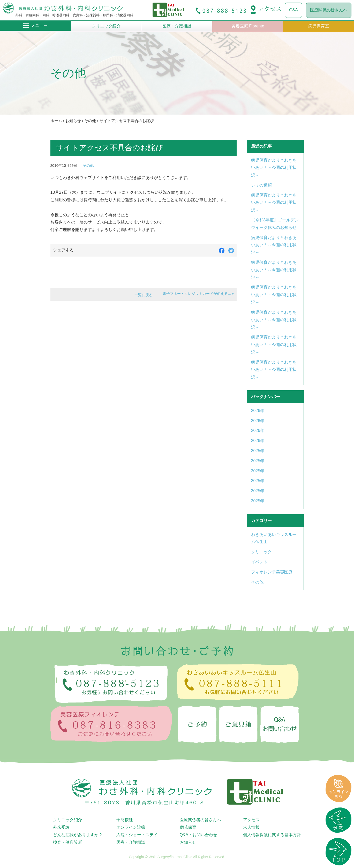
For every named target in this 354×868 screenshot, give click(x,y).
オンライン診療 (131, 827)
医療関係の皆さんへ (329, 10)
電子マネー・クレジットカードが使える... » (198, 294)
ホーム (56, 121)
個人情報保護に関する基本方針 (272, 835)
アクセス (251, 820)
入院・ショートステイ (137, 835)
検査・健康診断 (67, 842)
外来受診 (61, 827)
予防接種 (125, 820)
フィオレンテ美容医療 (272, 572)
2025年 (258, 451)
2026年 (258, 411)
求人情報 (251, 827)
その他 (90, 121)
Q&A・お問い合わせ (199, 835)
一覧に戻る (144, 295)
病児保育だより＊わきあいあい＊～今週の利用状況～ (274, 168)
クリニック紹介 (106, 26)
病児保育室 (319, 26)
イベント (259, 562)
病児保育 (188, 827)
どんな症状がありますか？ (78, 835)
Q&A (293, 10)
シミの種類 (261, 185)
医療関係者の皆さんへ (200, 820)
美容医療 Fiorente (248, 26)
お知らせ (73, 121)
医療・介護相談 (177, 26)
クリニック (261, 552)
